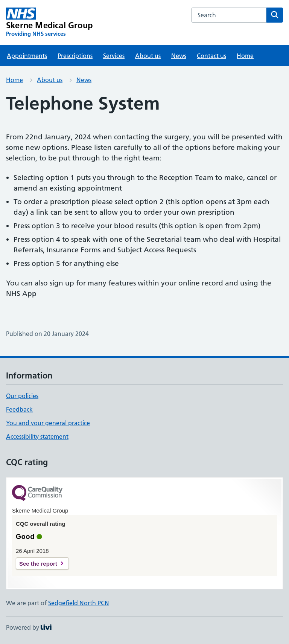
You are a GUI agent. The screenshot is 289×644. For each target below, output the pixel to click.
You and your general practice (48, 423)
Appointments (27, 56)
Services (114, 56)
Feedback (19, 409)
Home (245, 56)
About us (148, 56)
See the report (38, 564)
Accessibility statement (37, 436)
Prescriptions (75, 56)
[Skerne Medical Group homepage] (49, 23)
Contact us (211, 56)
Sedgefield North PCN (79, 603)
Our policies (22, 396)
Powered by (29, 627)
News (179, 56)
